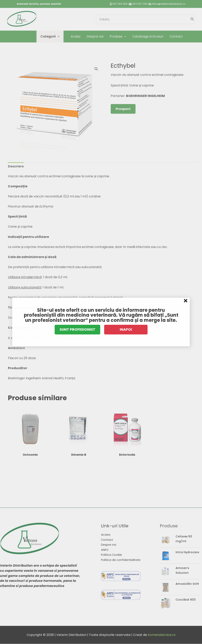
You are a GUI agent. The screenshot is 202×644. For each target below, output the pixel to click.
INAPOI (126, 330)
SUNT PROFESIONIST (77, 330)
